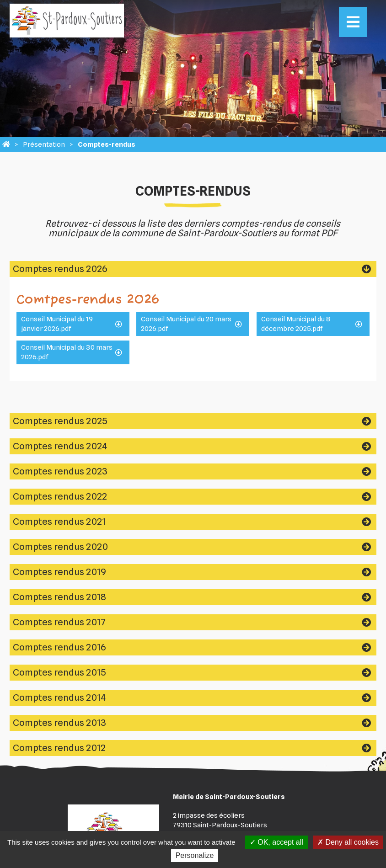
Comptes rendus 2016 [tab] (59, 647)
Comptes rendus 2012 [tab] (59, 748)
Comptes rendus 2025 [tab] (60, 421)
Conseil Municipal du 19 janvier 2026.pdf (57, 324)
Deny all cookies (348, 842)
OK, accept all (276, 842)
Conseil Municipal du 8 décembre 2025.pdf (296, 324)
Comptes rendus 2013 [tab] (59, 723)
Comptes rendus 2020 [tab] (60, 547)
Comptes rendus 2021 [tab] (59, 522)
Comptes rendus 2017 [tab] (59, 622)
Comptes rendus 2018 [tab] (59, 597)
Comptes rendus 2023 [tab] (60, 471)
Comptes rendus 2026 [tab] (60, 269)
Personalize (195, 855)
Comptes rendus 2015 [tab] (59, 672)
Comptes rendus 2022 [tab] (60, 496)
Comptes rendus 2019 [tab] (59, 572)
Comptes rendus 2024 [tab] (60, 446)
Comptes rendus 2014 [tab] (59, 698)
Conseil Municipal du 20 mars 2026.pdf (186, 324)
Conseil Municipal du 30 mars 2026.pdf (67, 352)
